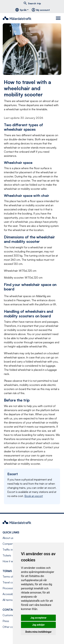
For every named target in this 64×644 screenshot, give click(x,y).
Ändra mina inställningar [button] (38, 632)
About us (8, 538)
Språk (21, 10)
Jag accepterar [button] (38, 618)
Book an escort (34, 496)
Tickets (7, 555)
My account (41, 10)
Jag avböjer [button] (38, 625)
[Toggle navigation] (59, 18)
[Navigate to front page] (18, 18)
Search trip (32, 3)
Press (6, 621)
